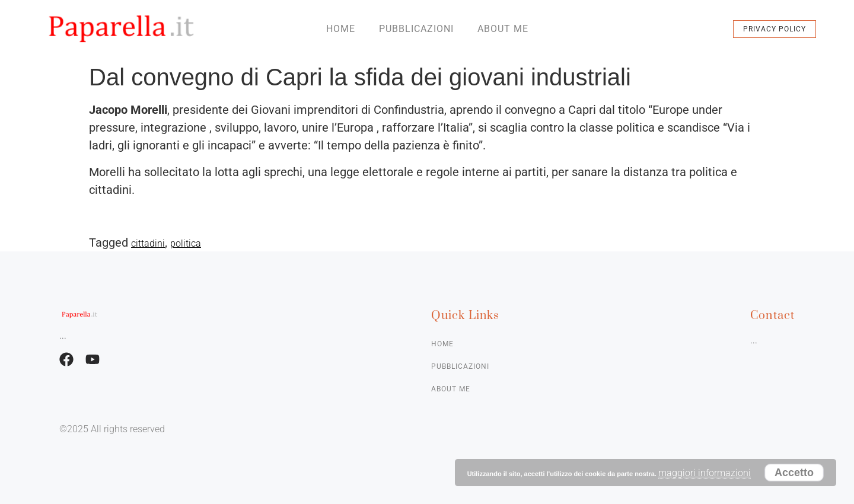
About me (503, 29)
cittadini (148, 243)
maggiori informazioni (705, 473)
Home (341, 29)
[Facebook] (66, 359)
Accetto (794, 473)
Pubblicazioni (416, 29)
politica (186, 243)
